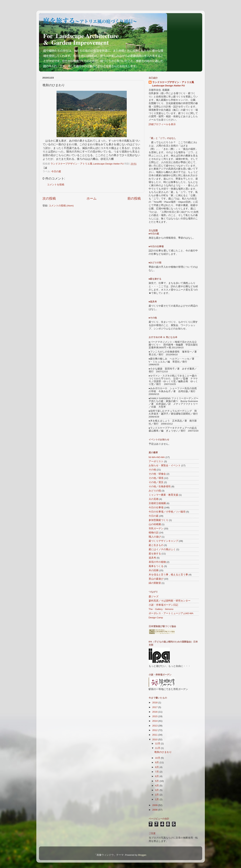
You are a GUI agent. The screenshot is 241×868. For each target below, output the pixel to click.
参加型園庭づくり (159, 520)
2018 (155, 703)
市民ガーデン (156, 529)
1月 (157, 799)
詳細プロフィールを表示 (162, 124)
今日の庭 (56, 171)
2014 (155, 721)
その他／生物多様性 (160, 486)
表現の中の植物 (157, 562)
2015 (155, 716)
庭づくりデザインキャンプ (163, 541)
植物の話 (154, 533)
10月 (158, 758)
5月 (157, 781)
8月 (157, 767)
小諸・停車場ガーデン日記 (163, 605)
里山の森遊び (156, 579)
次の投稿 (49, 198)
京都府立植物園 (157, 503)
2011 (155, 735)
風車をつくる (156, 566)
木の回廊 (154, 570)
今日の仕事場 (156, 508)
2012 (155, 730)
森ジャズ (154, 597)
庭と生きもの (156, 545)
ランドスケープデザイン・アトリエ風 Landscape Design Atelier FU (173, 84)
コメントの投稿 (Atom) (61, 206)
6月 (157, 776)
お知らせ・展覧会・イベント (165, 465)
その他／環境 (156, 478)
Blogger (142, 855)
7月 (157, 772)
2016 (155, 712)
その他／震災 (156, 482)
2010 (155, 739)
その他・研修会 (157, 474)
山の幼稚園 (155, 524)
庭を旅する (155, 554)
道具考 (152, 558)
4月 (157, 786)
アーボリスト (156, 461)
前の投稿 (134, 198)
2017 (155, 707)
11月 (158, 748)
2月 (157, 795)
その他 (152, 470)
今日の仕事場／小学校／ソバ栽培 (167, 512)
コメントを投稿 (56, 185)
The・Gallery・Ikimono (161, 609)
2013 (155, 726)
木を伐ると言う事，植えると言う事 (168, 575)
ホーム (92, 198)
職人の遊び (155, 537)
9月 (157, 762)
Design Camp (156, 618)
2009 (155, 805)
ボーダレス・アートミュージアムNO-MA (171, 613)
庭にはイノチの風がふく (162, 549)
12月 (158, 744)
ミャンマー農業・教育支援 (163, 495)
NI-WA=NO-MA (157, 457)
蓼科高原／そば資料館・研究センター (170, 601)
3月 (157, 790)
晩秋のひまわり (163, 752)
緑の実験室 (155, 583)
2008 (155, 810)
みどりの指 (155, 491)
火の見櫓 (154, 499)
